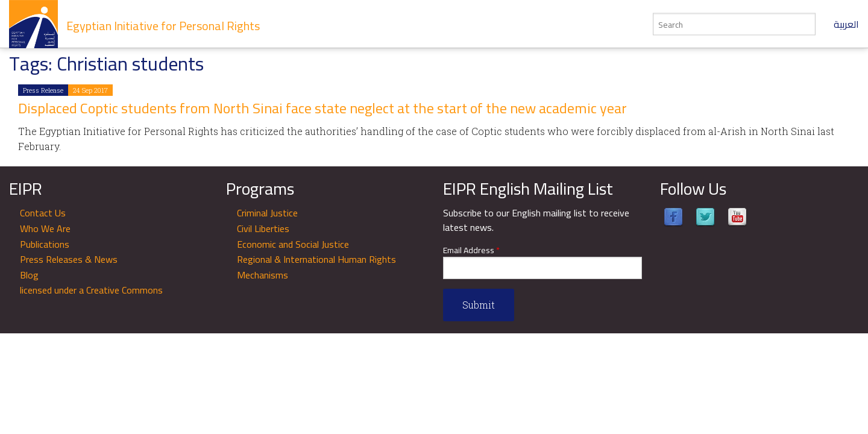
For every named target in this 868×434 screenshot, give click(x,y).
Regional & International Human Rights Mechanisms (316, 267)
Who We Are (45, 228)
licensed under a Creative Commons (91, 290)
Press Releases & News (69, 259)
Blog (29, 275)
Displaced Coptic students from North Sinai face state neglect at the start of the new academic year (322, 108)
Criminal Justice (267, 213)
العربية (846, 24)
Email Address (471, 250)
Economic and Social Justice (293, 244)
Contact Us (43, 213)
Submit (479, 305)
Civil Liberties (263, 228)
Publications (45, 244)
